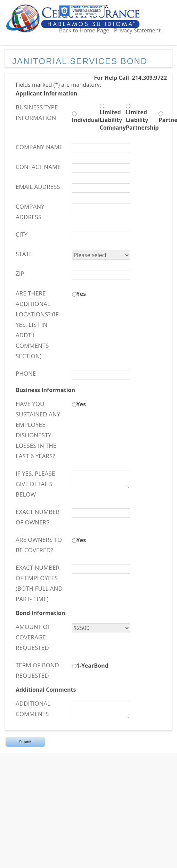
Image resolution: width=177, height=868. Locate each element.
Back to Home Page (84, 30)
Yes (81, 294)
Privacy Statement (137, 30)
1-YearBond (92, 666)
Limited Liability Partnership (142, 120)
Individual (86, 120)
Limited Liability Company (113, 120)
